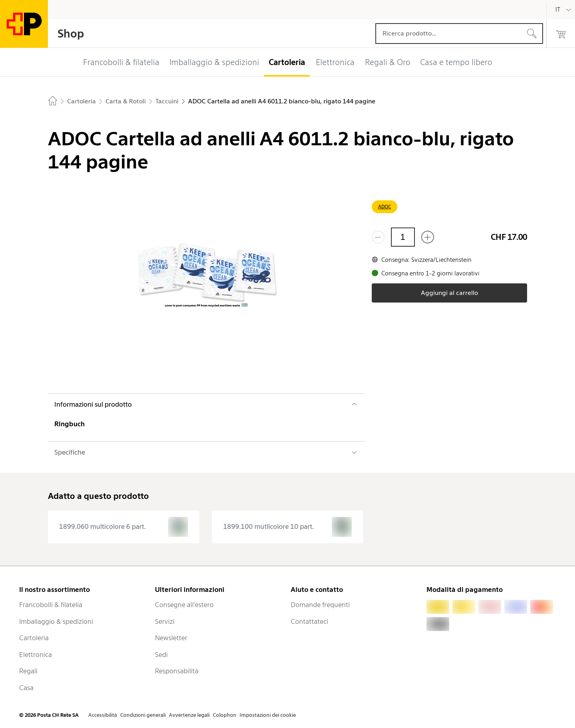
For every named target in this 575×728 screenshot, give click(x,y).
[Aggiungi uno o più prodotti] (428, 237)
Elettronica (36, 655)
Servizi (165, 621)
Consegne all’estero (184, 605)
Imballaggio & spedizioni (56, 621)
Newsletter (171, 638)
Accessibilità (103, 715)
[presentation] (124, 527)
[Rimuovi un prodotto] (378, 237)
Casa (26, 688)
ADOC (385, 207)
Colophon (225, 715)
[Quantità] (403, 237)
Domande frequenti (320, 605)
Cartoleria (34, 638)
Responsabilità (177, 671)
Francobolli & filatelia (51, 605)
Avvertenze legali (189, 715)
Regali (28, 671)
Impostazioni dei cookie (268, 715)
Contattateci (309, 621)
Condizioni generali (143, 715)
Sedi (161, 655)
